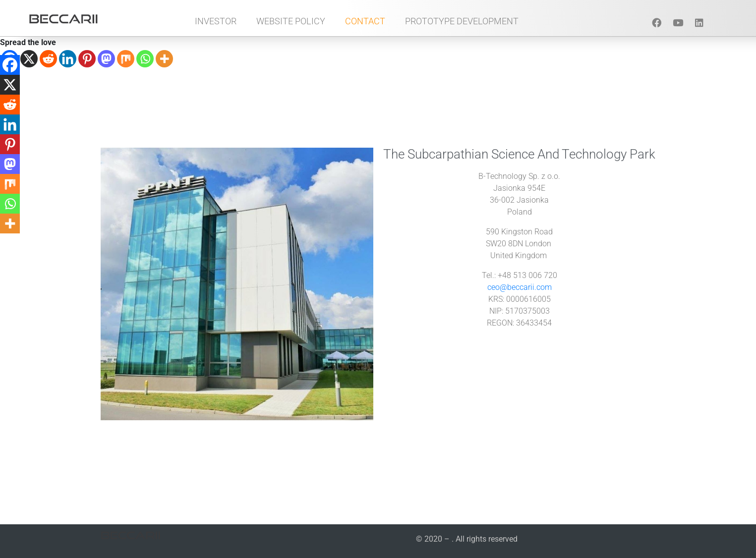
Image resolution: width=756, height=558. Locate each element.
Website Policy (291, 21)
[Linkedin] (68, 59)
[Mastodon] (106, 59)
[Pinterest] (87, 59)
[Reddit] (48, 59)
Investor (216, 21)
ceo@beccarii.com (520, 287)
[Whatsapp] (145, 59)
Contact (365, 21)
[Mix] (126, 59)
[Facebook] (10, 65)
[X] (29, 59)
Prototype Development (462, 21)
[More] (164, 59)
